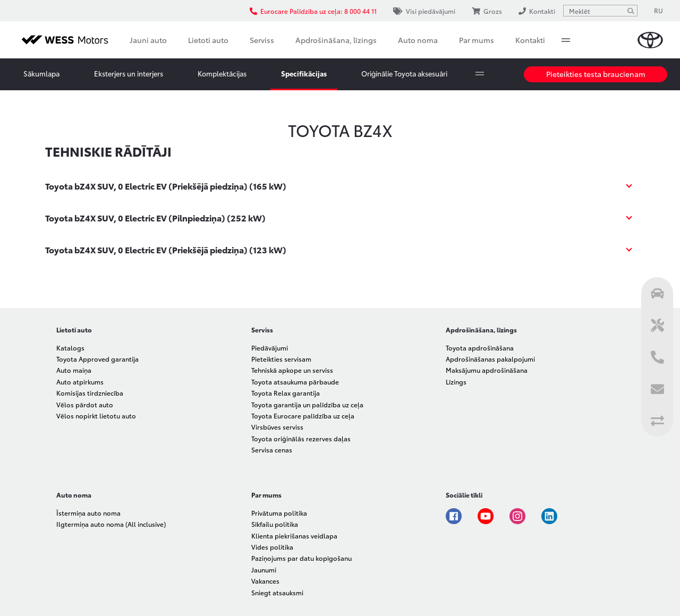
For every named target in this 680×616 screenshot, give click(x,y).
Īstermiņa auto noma (88, 513)
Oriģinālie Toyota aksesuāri (404, 73)
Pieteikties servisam (281, 359)
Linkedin (549, 516)
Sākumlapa (41, 73)
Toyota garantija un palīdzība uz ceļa (307, 404)
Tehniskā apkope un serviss (292, 370)
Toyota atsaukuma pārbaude (295, 382)
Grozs (487, 11)
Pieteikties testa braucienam (596, 74)
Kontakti (530, 40)
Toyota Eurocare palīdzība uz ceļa (303, 416)
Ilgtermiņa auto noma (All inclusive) (111, 524)
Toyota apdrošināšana (480, 348)
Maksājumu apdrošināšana (487, 370)
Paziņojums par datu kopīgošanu (301, 558)
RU (658, 10)
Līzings (456, 382)
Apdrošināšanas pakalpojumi (490, 359)
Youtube (486, 516)
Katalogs (70, 348)
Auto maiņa (74, 370)
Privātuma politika (279, 513)
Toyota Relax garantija (286, 393)
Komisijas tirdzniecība (90, 393)
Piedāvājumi (270, 348)
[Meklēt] (631, 11)
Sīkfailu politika (275, 524)
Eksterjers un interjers (129, 73)
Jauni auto (148, 40)
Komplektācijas (222, 73)
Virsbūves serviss (277, 427)
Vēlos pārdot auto (85, 404)
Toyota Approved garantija (97, 359)
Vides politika (272, 547)
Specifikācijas (304, 73)
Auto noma (418, 40)
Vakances (265, 581)
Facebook (454, 516)
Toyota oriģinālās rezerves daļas (301, 438)
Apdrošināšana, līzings (336, 40)
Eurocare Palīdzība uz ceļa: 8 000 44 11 (313, 11)
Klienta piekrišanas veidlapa (294, 536)
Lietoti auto (208, 40)
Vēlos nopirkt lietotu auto (96, 416)
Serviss (262, 40)
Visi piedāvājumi (424, 11)
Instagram (517, 516)
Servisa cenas (272, 450)
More (566, 40)
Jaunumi (264, 570)
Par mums (477, 40)
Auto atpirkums (80, 382)
